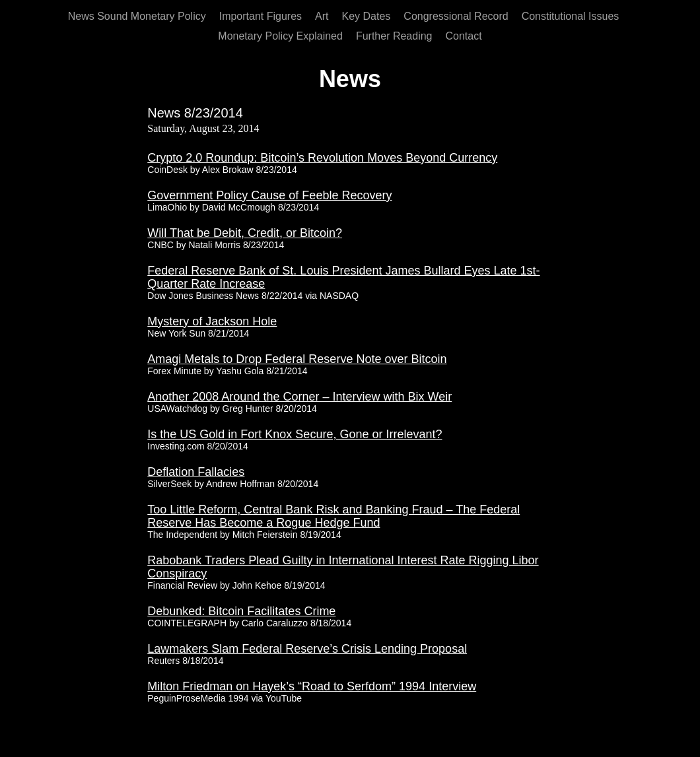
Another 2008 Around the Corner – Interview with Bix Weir (299, 397)
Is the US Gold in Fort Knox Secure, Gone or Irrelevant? (295, 434)
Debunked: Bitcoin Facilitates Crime (241, 611)
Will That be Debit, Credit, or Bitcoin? (245, 233)
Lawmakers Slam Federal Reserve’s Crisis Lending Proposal (307, 649)
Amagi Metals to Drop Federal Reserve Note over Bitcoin (297, 359)
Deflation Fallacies (196, 472)
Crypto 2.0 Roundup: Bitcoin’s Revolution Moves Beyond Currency (322, 158)
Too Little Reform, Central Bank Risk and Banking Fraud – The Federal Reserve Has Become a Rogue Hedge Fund (333, 516)
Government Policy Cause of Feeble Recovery (269, 195)
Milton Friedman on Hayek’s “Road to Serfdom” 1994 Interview (312, 686)
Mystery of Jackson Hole (212, 321)
